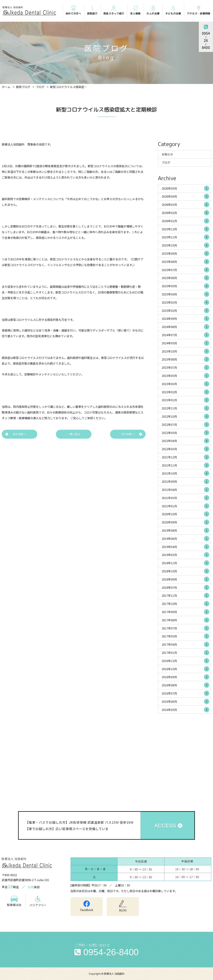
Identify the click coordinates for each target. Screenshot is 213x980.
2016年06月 (185, 701)
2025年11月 (185, 237)
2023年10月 (185, 351)
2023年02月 (185, 392)
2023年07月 (185, 367)
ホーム (6, 87)
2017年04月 (185, 644)
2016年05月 (185, 710)
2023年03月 (185, 384)
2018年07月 (185, 587)
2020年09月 (185, 522)
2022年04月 (185, 441)
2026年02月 (185, 213)
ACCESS (165, 825)
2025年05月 (185, 286)
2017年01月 (185, 653)
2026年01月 (185, 221)
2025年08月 (185, 262)
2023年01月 (185, 400)
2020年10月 (185, 514)
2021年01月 (185, 506)
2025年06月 (185, 278)
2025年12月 (185, 229)
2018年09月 (185, 579)
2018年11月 (185, 563)
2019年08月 (185, 530)
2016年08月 (185, 685)
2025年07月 (185, 270)
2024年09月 (185, 319)
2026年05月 (185, 188)
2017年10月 (185, 604)
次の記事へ (128, 434)
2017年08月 (185, 620)
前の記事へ (20, 434)
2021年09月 (185, 481)
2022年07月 (185, 425)
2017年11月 (185, 595)
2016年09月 (185, 677)
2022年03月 (185, 449)
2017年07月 (185, 628)
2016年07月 (185, 693)
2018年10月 (185, 571)
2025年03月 (185, 302)
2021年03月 (185, 498)
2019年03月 (185, 555)
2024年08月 (185, 327)
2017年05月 (185, 636)
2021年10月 (185, 473)
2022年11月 (185, 408)
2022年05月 (185, 433)
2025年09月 (185, 253)
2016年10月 (185, 669)
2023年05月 (185, 376)
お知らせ (167, 154)
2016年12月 (185, 661)
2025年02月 (185, 311)
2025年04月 (185, 294)
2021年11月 (185, 465)
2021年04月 (185, 490)
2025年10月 (185, 245)
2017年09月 (185, 612)
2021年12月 (185, 457)
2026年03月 (185, 205)
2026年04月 (185, 196)
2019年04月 (185, 547)
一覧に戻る (74, 434)
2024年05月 (185, 343)
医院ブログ (23, 87)
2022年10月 (185, 416)
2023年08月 (185, 359)
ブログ (40, 87)
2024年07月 (185, 335)
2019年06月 (185, 539)
